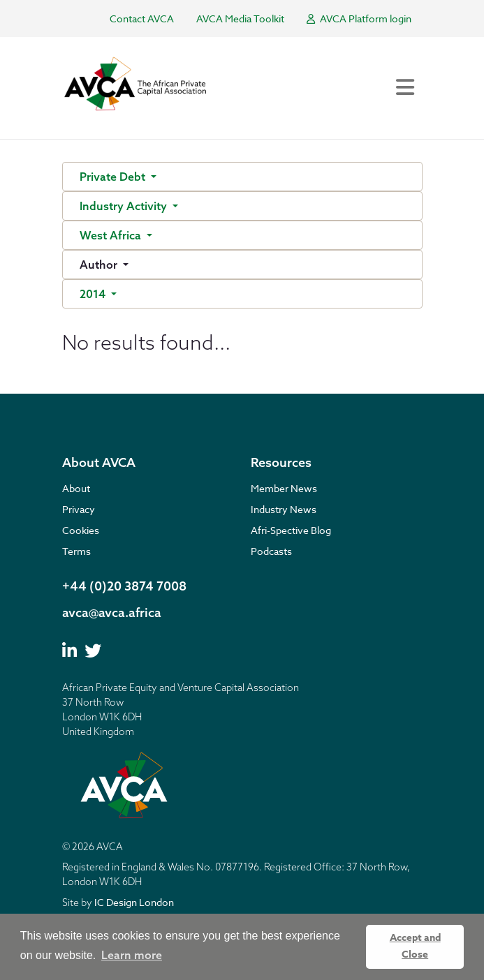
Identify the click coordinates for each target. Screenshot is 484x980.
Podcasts (271, 551)
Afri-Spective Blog (291, 530)
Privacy (79, 509)
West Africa (112, 235)
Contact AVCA (142, 18)
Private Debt (114, 177)
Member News (284, 488)
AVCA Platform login (359, 18)
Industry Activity (125, 206)
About (76, 488)
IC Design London (134, 902)
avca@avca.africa (112, 612)
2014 (94, 294)
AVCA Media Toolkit (240, 18)
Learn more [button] (132, 955)
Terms (76, 551)
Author (100, 265)
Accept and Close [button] (415, 946)
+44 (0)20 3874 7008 (124, 586)
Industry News (284, 509)
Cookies (81, 530)
